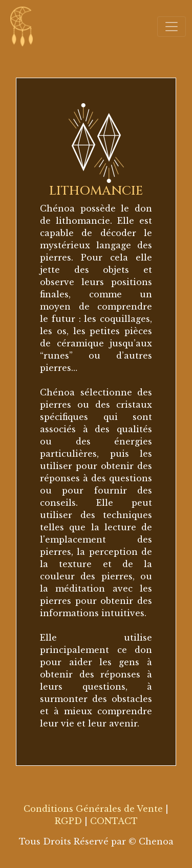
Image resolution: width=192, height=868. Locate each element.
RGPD (68, 821)
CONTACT (114, 821)
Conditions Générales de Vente (93, 809)
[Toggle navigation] (172, 27)
